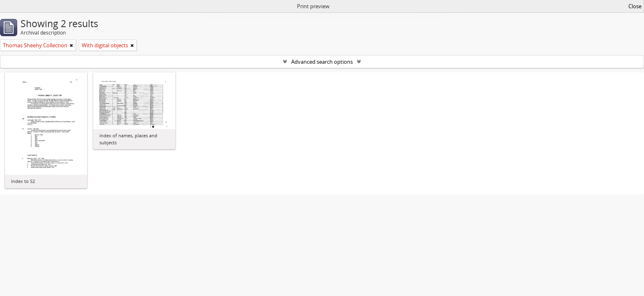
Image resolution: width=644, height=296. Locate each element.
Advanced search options (322, 62)
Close (635, 6)
